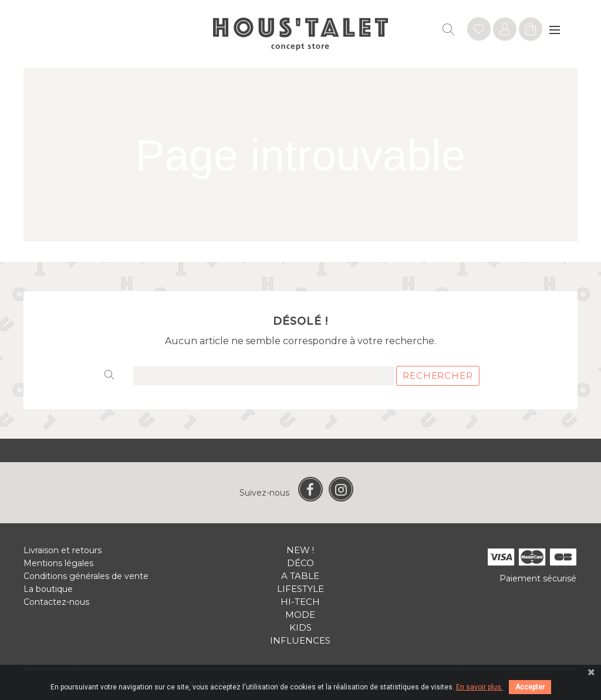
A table (300, 576)
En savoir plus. (480, 687)
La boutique (48, 589)
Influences (300, 640)
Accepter (530, 687)
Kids (300, 627)
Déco (300, 563)
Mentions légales (58, 563)
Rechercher (438, 376)
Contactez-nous (56, 602)
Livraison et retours (63, 550)
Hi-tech (300, 602)
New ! (300, 550)
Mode (300, 615)
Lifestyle (300, 589)
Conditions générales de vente (86, 576)
